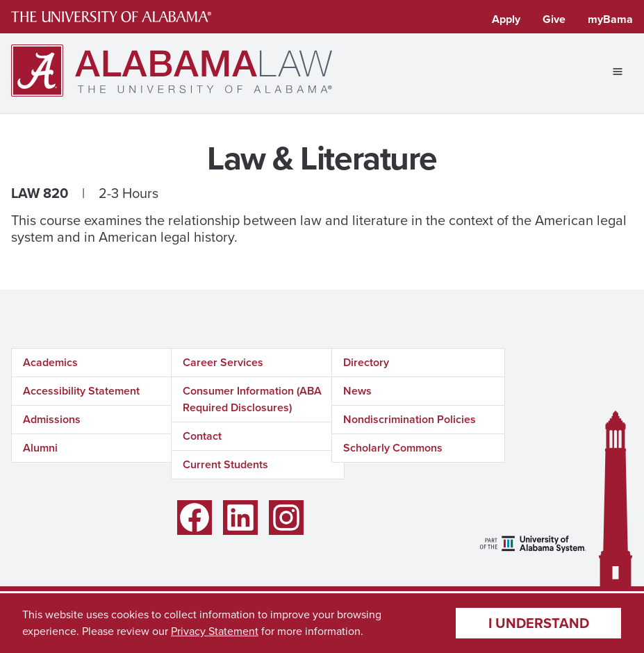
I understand (539, 623)
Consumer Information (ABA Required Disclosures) (252, 399)
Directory (366, 362)
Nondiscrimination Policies (410, 419)
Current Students (225, 464)
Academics (50, 362)
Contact (202, 436)
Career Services (223, 362)
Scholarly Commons (393, 448)
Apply (506, 19)
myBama (610, 19)
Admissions (52, 419)
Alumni (40, 448)
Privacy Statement (215, 631)
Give (554, 19)
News (357, 391)
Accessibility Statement (81, 391)
